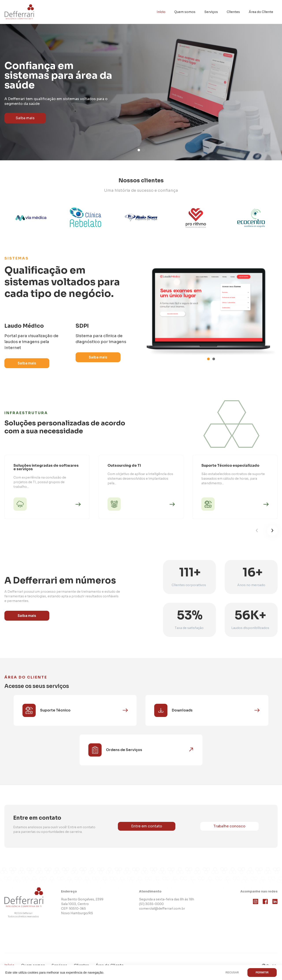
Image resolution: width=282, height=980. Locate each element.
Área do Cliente (261, 12)
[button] (139, 150)
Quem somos (185, 12)
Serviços (211, 12)
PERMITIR (262, 973)
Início (161, 12)
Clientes (233, 12)
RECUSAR (232, 973)
